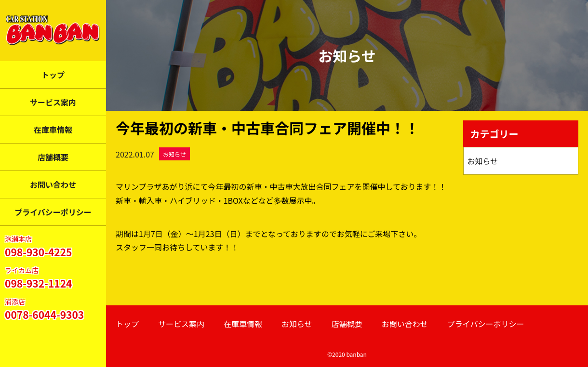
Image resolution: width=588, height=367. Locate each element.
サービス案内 (53, 102)
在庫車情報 (53, 130)
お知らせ (174, 154)
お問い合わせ (53, 184)
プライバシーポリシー (53, 212)
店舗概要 (53, 157)
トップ (53, 75)
